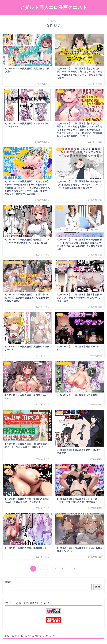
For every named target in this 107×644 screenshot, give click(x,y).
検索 (8, 582)
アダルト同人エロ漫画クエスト (53, 7)
